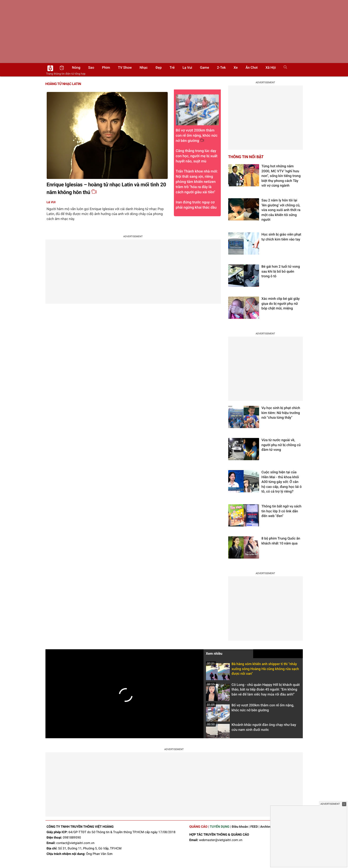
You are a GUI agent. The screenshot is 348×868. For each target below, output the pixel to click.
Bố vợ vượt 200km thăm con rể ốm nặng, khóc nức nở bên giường (250, 709)
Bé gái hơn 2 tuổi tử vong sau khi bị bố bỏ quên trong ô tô (281, 271)
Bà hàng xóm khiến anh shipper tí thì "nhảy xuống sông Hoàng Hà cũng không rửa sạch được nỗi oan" (253, 670)
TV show (125, 68)
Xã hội (271, 68)
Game (205, 68)
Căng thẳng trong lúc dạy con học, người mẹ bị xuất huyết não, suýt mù (197, 156)
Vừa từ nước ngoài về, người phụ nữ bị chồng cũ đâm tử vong (281, 445)
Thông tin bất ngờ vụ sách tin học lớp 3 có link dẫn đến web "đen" (282, 511)
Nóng (76, 68)
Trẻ (172, 68)
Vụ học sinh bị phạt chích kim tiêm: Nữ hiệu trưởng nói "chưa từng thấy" (281, 413)
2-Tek (221, 68)
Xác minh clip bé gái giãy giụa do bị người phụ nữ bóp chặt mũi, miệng (281, 304)
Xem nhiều (214, 654)
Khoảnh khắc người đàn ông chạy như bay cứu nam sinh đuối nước (251, 729)
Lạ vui (187, 68)
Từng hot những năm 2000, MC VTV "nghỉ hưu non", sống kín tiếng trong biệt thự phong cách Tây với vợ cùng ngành (281, 176)
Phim (106, 68)
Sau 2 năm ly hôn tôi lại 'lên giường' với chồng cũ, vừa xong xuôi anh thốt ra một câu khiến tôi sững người (281, 210)
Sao (91, 68)
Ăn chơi (252, 68)
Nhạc (144, 68)
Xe (236, 68)
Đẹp (159, 68)
